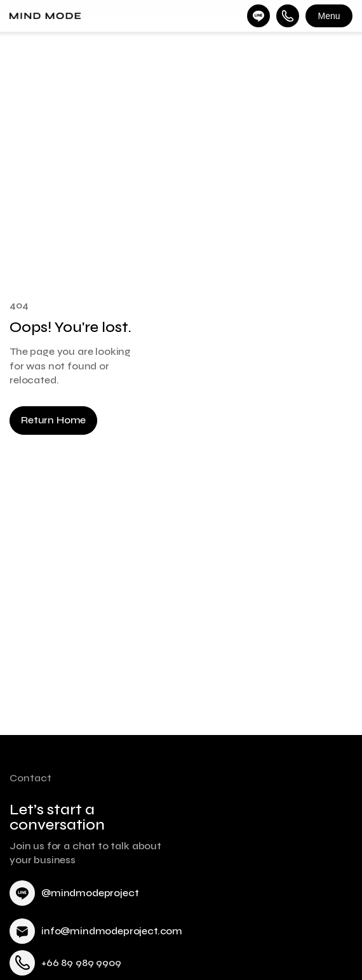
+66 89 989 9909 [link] (81, 963)
